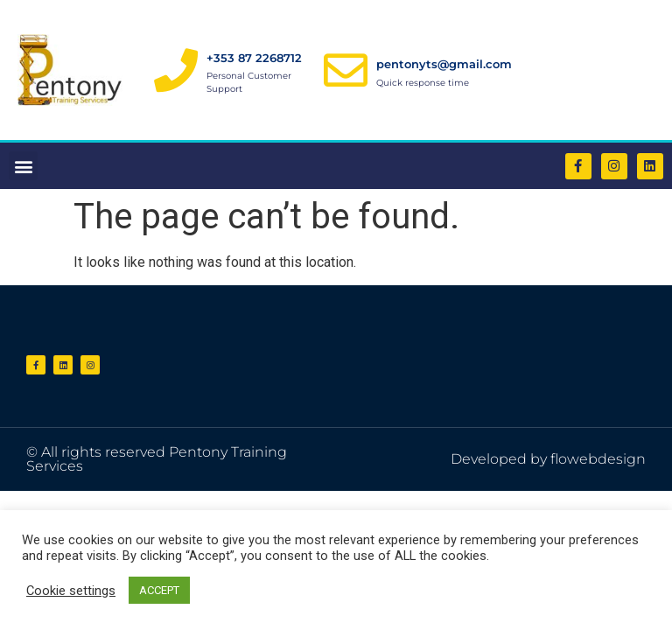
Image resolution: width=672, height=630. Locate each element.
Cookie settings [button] (71, 591)
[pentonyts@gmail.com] (346, 70)
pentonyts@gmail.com (444, 64)
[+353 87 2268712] (176, 70)
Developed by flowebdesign (548, 459)
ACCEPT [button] (159, 590)
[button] (23, 166)
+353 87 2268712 (254, 58)
